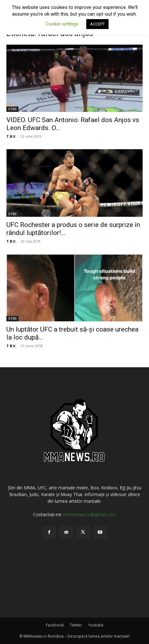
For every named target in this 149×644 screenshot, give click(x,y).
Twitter (76, 625)
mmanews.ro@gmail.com (90, 514)
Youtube (96, 625)
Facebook (55, 625)
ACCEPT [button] (97, 24)
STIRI (12, 109)
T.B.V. (11, 136)
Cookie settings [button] (62, 24)
